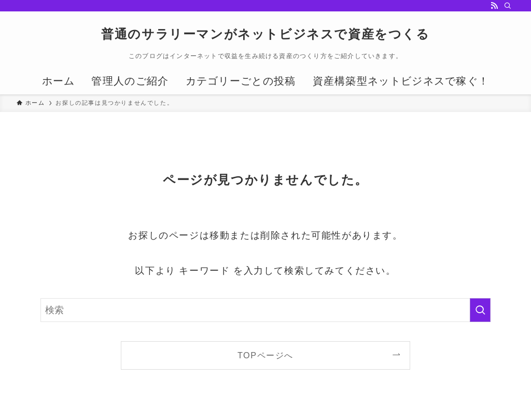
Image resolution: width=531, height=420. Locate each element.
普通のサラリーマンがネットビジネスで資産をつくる (265, 34)
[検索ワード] (265, 310)
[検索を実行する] (480, 310)
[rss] (494, 6)
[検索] (508, 6)
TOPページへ (265, 355)
